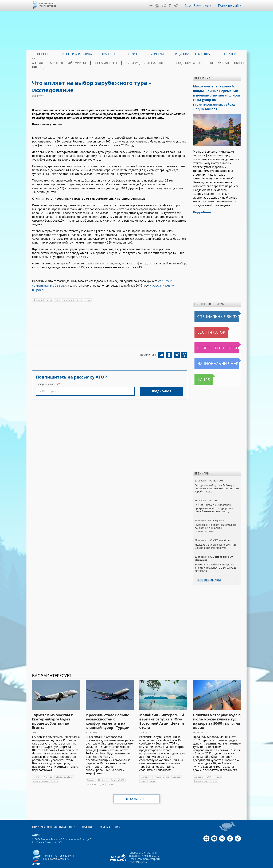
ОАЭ (208, 768)
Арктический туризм (91, 63)
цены (111, 776)
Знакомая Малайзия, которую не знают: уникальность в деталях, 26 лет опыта (215, 559)
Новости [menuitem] (44, 54)
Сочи (197, 772)
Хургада (48, 768)
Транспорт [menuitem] (110, 54)
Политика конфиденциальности (51, 818)
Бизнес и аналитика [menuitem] (76, 54)
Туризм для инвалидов (156, 63)
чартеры (91, 776)
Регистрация (205, 5)
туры (87, 294)
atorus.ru (209, 865)
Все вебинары (208, 572)
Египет (37, 768)
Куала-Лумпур (162, 768)
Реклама (97, 818)
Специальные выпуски (211, 308)
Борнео (176, 768)
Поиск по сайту (231, 5)
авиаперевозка (41, 772)
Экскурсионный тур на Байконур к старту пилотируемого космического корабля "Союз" (217, 480)
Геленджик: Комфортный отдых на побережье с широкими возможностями (215, 519)
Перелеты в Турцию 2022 (111, 771)
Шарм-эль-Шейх (64, 768)
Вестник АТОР (204, 323)
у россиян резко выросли (147, 284)
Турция (91, 771)
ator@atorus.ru (60, 850)
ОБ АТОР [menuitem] (230, 54)
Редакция (81, 818)
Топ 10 (200, 371)
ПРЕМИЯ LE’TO (123, 63)
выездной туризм (72, 294)
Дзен (154, 6)
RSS (109, 818)
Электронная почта (47, 378)
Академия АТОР (191, 63)
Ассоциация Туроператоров (47, 5)
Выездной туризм (42, 294)
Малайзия (146, 768)
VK (166, 6)
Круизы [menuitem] (134, 54)
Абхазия (198, 768)
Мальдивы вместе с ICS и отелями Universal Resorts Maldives (215, 537)
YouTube (159, 6)
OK (172, 6)
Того (57, 294)
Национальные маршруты (213, 355)
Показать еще (137, 790)
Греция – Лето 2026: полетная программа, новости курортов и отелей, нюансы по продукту (214, 499)
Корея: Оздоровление (224, 63)
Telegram (178, 6)
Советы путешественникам (213, 339)
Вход (190, 5)
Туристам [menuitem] (157, 54)
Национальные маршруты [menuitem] (194, 54)
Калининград (232, 768)
